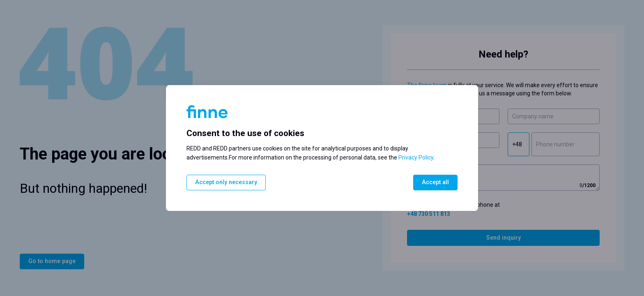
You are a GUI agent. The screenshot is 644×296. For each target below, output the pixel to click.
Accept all (435, 182)
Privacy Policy (416, 157)
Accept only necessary (226, 182)
